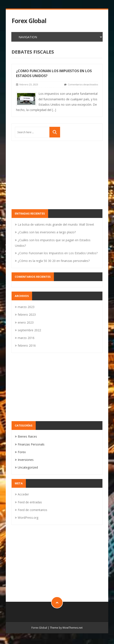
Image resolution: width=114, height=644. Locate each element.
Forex (22, 452)
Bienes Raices (27, 436)
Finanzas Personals (31, 444)
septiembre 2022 (29, 330)
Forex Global (29, 21)
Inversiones (26, 460)
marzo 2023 (26, 307)
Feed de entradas (30, 502)
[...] (54, 110)
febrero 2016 (27, 345)
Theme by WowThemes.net (66, 628)
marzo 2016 (26, 338)
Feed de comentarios (33, 510)
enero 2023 (26, 322)
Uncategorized (28, 467)
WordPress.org (28, 518)
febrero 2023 (27, 315)
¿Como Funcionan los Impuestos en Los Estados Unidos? (58, 253)
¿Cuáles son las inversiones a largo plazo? (47, 232)
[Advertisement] (57, 175)
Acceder (23, 494)
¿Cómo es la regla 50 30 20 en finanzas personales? (54, 261)
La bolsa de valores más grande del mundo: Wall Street (56, 224)
